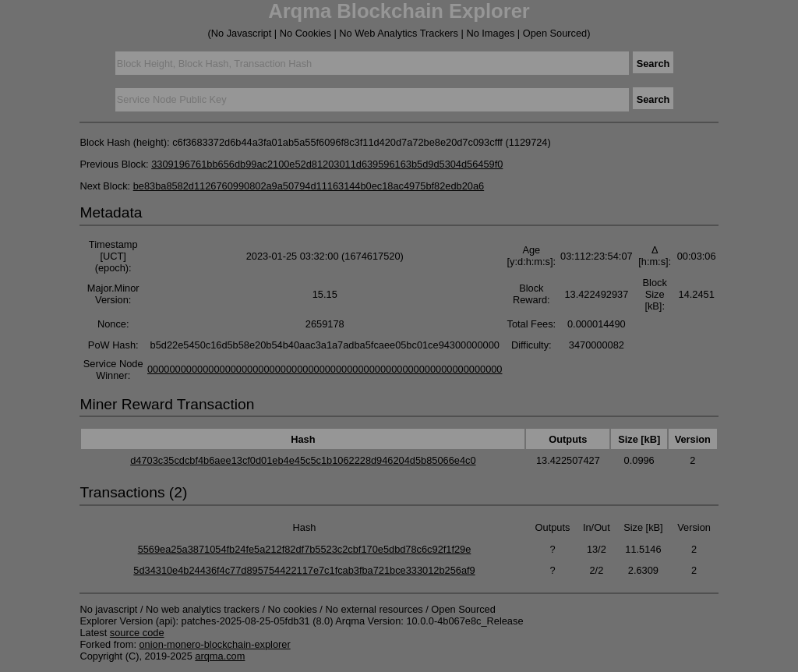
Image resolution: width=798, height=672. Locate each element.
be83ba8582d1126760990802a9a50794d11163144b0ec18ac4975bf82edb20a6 (309, 186)
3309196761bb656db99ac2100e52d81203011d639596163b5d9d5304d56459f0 (327, 164)
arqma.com (220, 656)
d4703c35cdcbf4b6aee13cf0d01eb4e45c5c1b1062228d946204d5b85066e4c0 (303, 460)
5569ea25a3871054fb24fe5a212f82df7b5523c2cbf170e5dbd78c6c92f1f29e (305, 549)
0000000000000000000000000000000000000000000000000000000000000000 (325, 369)
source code (137, 633)
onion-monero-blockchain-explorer (215, 644)
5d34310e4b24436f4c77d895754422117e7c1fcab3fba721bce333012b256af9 (304, 570)
